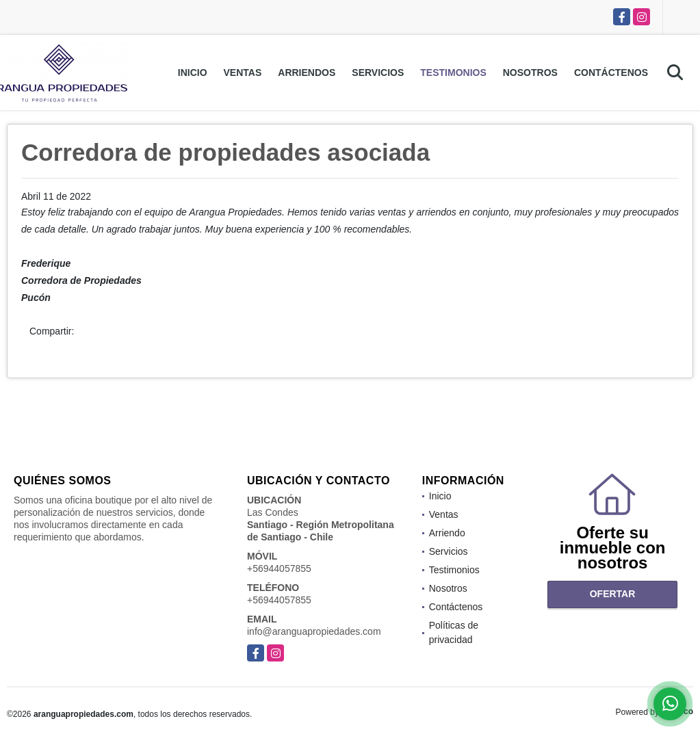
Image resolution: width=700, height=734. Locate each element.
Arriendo (447, 533)
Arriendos (307, 73)
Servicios (378, 73)
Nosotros (530, 73)
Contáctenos (611, 73)
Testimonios (453, 73)
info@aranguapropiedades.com (314, 631)
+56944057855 (279, 568)
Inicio (193, 73)
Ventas (243, 73)
